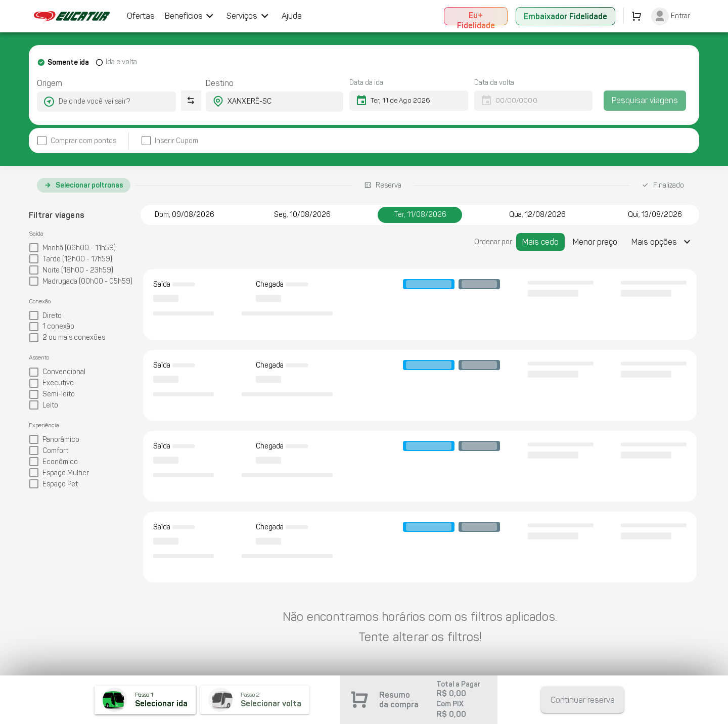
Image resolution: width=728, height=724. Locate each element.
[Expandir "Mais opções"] (662, 242)
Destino (220, 83)
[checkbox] (77, 141)
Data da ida (366, 83)
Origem (50, 83)
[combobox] (97, 102)
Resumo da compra (399, 700)
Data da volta (494, 83)
